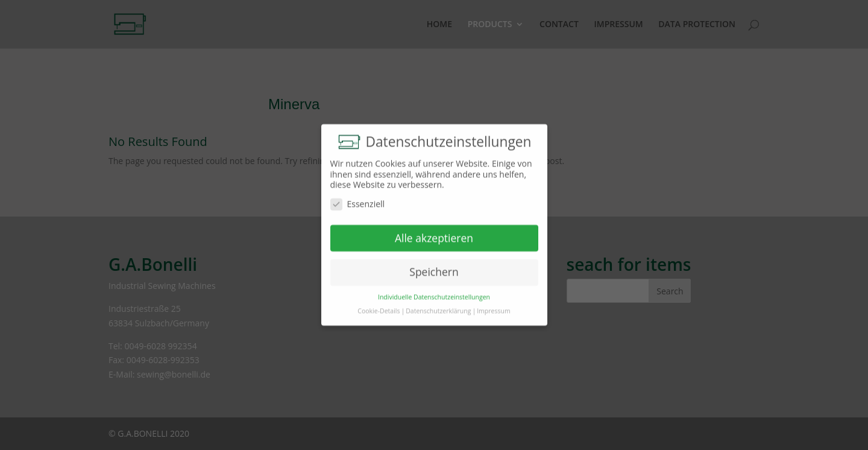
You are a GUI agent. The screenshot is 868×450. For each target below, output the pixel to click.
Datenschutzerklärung (438, 307)
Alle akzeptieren (434, 234)
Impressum (493, 307)
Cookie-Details (379, 307)
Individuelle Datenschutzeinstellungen (434, 293)
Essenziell (358, 200)
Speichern (434, 268)
